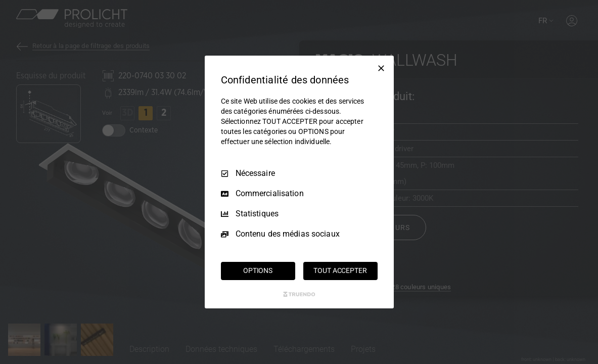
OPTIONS (258, 270)
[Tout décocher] (381, 68)
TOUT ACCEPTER (340, 270)
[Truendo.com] (299, 294)
